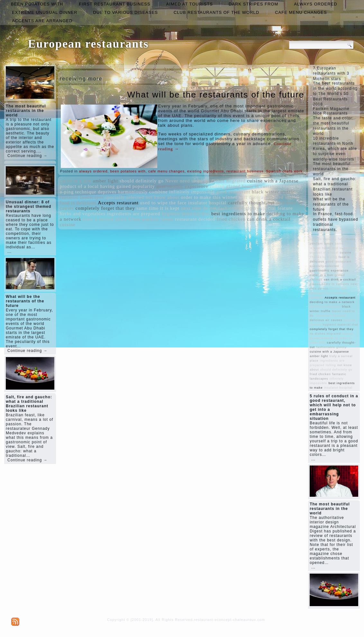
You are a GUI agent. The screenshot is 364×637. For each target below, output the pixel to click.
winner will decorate (245, 197)
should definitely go (142, 181)
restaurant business (245, 171)
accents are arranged (42, 21)
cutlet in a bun (76, 181)
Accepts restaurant (118, 203)
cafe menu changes (301, 12)
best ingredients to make (238, 214)
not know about (163, 197)
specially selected (125, 197)
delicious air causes (326, 320)
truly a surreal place (105, 219)
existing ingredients (205, 171)
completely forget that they (105, 208)
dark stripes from (253, 4)
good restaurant (233, 192)
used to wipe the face (164, 203)
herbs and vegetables (83, 214)
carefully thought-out (251, 203)
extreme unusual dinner (45, 12)
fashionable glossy (239, 208)
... (9, 252)
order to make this (201, 197)
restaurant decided (195, 219)
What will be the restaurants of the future (216, 95)
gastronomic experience (183, 186)
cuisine (68, 225)
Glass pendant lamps (151, 219)
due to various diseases (126, 12)
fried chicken (231, 219)
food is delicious (78, 203)
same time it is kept (158, 208)
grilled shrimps (286, 197)
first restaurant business (114, 4)
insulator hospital (207, 203)
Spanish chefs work (284, 171)
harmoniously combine (143, 192)
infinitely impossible (192, 192)
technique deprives (96, 192)
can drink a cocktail (269, 219)
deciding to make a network (332, 302)
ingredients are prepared (134, 214)
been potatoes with (37, 4)
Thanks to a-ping (323, 257)
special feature (277, 208)
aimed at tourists (190, 4)
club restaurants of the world (216, 12)
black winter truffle (273, 192)
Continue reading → (27, 156)
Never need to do (184, 181)
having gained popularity (127, 186)
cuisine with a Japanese (273, 181)
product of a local (79, 186)
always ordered (315, 4)
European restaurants (88, 44)
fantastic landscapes (82, 197)
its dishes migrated (225, 181)
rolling (217, 186)
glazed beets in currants (252, 186)
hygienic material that (186, 214)
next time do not (199, 208)
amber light (105, 181)
